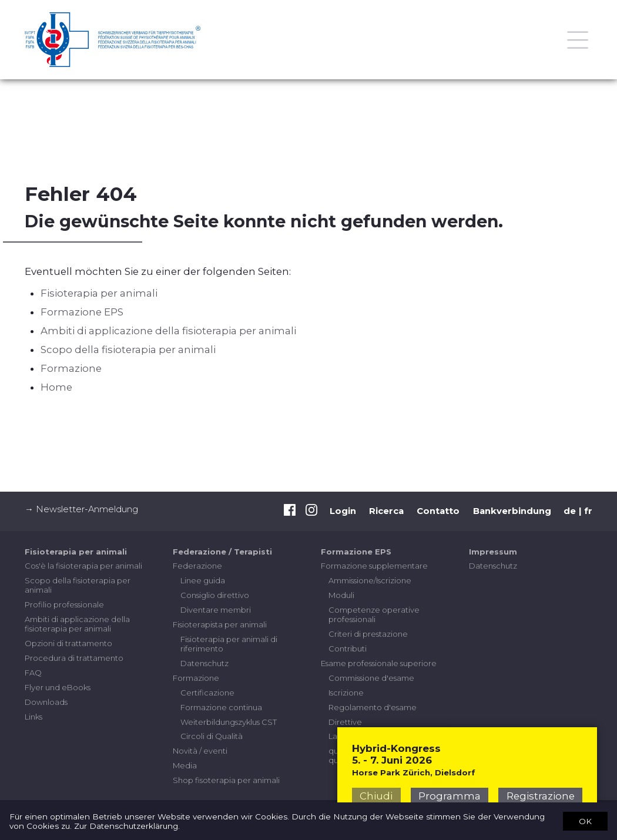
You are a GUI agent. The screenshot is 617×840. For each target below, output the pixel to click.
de (570, 511)
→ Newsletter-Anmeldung (81, 509)
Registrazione (541, 796)
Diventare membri (216, 610)
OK (585, 821)
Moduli (341, 595)
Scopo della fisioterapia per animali (128, 350)
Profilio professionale (64, 604)
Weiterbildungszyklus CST (229, 722)
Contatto (438, 511)
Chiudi (376, 796)
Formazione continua (221, 707)
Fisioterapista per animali (220, 624)
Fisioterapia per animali (99, 293)
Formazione (71, 368)
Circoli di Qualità (212, 736)
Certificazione (207, 693)
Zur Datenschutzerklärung (126, 826)
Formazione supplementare (374, 566)
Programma (450, 796)
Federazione (197, 566)
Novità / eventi (200, 751)
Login (343, 511)
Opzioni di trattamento (68, 643)
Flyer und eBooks (58, 687)
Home (56, 387)
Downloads (46, 702)
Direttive (345, 722)
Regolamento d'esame (373, 707)
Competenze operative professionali (374, 614)
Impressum (493, 552)
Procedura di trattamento (74, 658)
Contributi (348, 649)
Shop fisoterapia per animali (226, 780)
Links (33, 717)
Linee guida (203, 580)
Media (185, 765)
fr (588, 511)
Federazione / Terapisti (222, 552)
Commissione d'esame (371, 678)
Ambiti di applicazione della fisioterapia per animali (168, 331)
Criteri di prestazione (368, 634)
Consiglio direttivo (215, 595)
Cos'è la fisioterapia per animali (83, 566)
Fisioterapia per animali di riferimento (229, 644)
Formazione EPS (82, 312)
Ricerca (386, 511)
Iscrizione (346, 693)
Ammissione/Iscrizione (370, 580)
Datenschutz (204, 663)
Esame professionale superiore (379, 663)
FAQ (33, 673)
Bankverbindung (512, 511)
